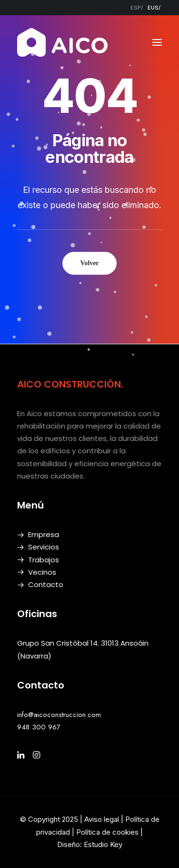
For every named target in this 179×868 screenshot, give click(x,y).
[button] (157, 42)
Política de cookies (108, 832)
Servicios (44, 547)
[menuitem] (137, 8)
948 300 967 (39, 727)
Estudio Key (103, 844)
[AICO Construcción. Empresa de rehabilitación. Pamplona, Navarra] (62, 42)
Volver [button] (89, 263)
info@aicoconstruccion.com (59, 715)
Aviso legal (102, 819)
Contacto (46, 584)
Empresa (44, 534)
